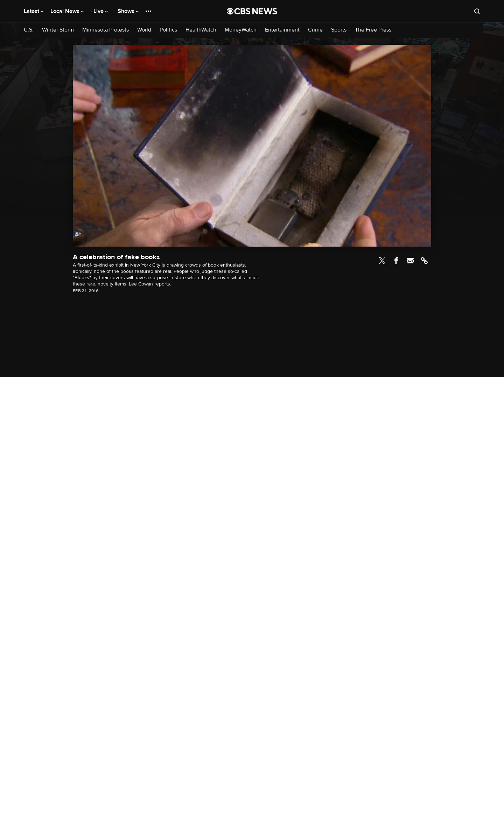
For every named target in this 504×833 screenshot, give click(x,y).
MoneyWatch (241, 30)
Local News (67, 11)
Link (424, 261)
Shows (128, 11)
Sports (339, 30)
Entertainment (282, 30)
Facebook (396, 261)
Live (101, 11)
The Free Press (373, 30)
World (144, 30)
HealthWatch (201, 30)
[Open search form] (477, 11)
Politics (168, 30)
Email (410, 261)
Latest (34, 11)
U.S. (29, 30)
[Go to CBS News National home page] (252, 11)
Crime (315, 30)
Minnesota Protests (106, 30)
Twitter (382, 261)
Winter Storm (58, 30)
